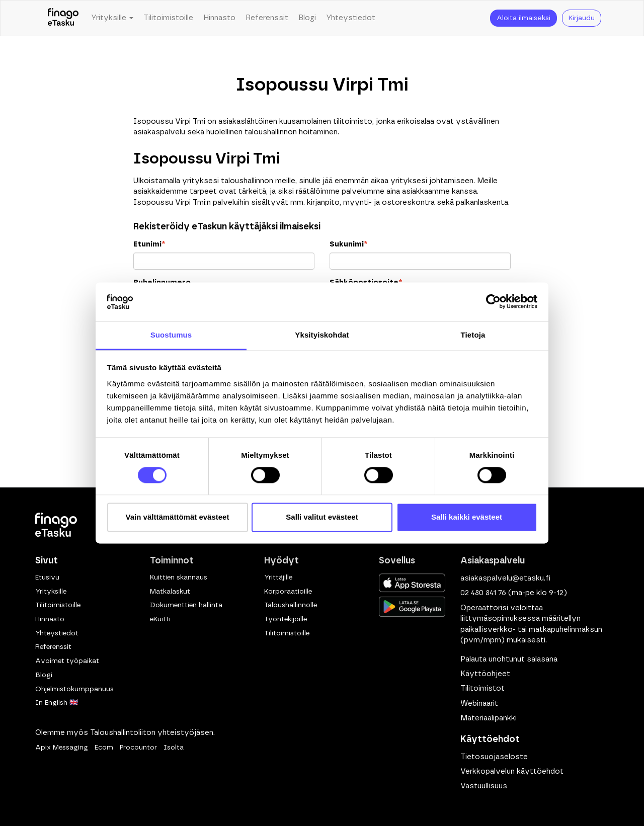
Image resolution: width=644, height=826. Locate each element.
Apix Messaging (62, 748)
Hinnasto (219, 18)
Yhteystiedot (351, 18)
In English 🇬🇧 (57, 703)
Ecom (104, 748)
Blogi (307, 18)
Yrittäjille (278, 577)
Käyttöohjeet (485, 674)
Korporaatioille (288, 592)
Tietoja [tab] (473, 335)
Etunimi (149, 244)
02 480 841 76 (483, 593)
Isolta (174, 748)
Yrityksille (51, 592)
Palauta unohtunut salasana (509, 659)
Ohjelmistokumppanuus (74, 689)
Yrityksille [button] (112, 18)
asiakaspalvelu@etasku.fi (505, 578)
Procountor (138, 748)
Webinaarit (479, 704)
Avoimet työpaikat (67, 661)
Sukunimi (348, 244)
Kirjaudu (582, 18)
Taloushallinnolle (291, 605)
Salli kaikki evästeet (467, 517)
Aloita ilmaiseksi (524, 18)
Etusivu (47, 577)
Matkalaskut (170, 592)
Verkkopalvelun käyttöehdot (512, 771)
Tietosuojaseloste (494, 757)
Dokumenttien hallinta (186, 605)
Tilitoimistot (482, 688)
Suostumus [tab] (171, 335)
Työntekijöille (286, 619)
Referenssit (267, 18)
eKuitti (160, 619)
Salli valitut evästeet (322, 517)
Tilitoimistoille (168, 18)
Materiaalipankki (489, 718)
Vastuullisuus (484, 786)
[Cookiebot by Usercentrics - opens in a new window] (493, 302)
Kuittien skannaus (179, 577)
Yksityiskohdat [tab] (322, 335)
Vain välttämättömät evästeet (178, 517)
